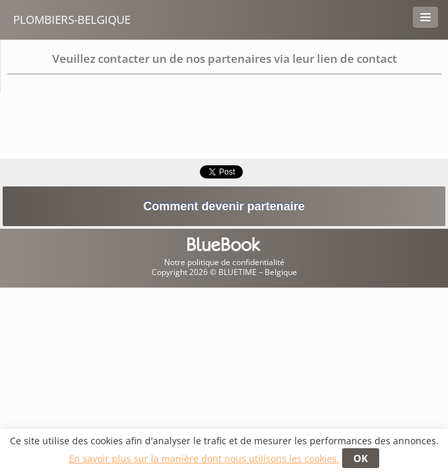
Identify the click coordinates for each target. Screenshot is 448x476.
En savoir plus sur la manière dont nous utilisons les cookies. (204, 458)
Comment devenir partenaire (224, 206)
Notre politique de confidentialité (224, 262)
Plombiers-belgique (72, 20)
